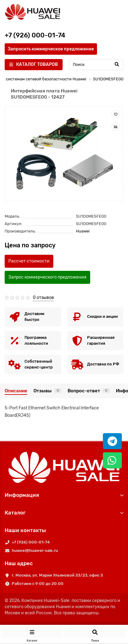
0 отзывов (43, 298)
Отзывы (47, 391)
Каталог (64, 513)
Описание (16, 391)
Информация (64, 495)
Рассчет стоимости (29, 261)
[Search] (96, 65)
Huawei (83, 231)
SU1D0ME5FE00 (108, 79)
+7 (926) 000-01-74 (31, 542)
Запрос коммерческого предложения (47, 277)
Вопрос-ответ (89, 391)
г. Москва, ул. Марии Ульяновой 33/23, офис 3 (57, 575)
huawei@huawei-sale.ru (35, 550)
